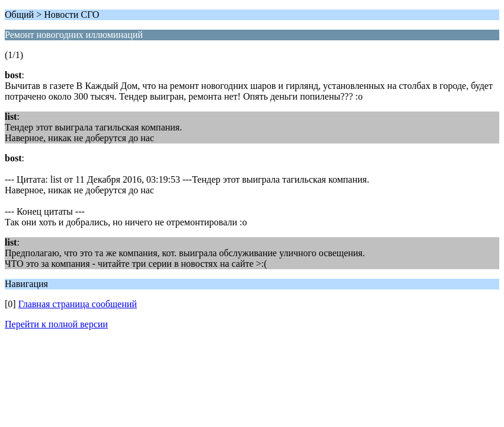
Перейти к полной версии (56, 324)
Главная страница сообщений (78, 304)
